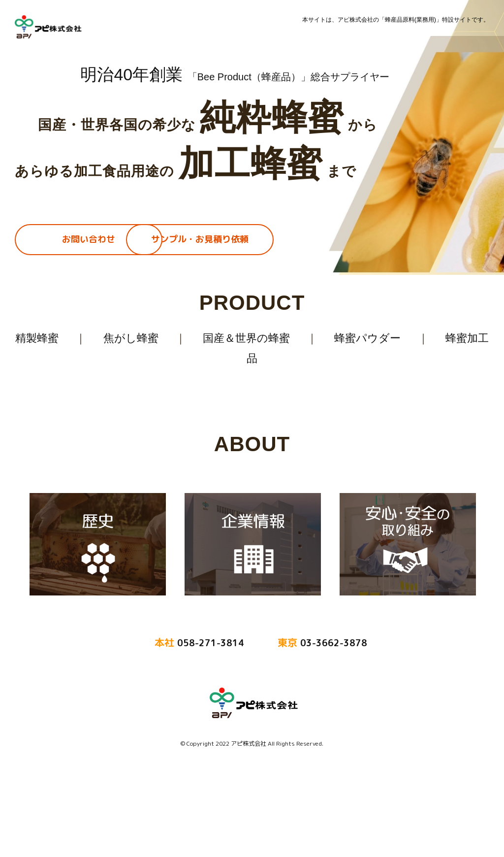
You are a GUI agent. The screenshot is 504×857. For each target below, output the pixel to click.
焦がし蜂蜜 (130, 338)
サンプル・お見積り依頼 (200, 239)
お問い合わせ (89, 239)
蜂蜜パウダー (367, 338)
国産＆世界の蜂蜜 (246, 338)
